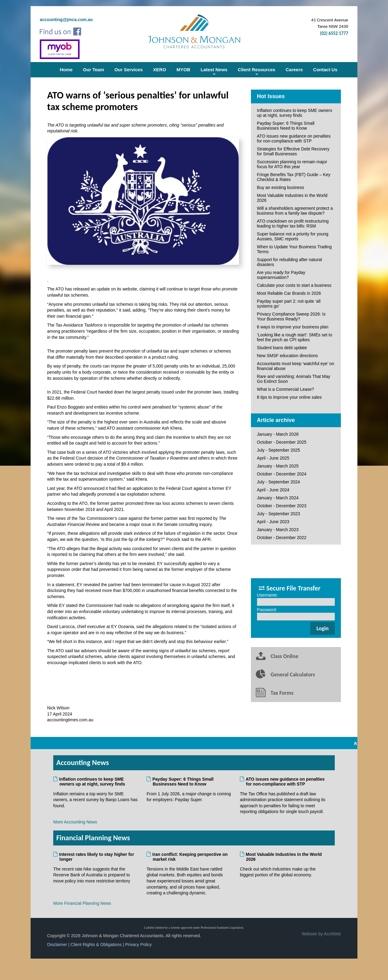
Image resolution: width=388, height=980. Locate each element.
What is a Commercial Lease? (286, 389)
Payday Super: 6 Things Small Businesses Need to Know (286, 126)
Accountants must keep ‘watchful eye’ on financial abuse (296, 366)
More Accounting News (75, 822)
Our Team (93, 70)
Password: (267, 610)
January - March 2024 (278, 498)
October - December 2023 (282, 506)
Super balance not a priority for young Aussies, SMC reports (293, 236)
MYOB (183, 70)
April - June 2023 (273, 522)
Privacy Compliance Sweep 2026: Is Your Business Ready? (291, 316)
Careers (294, 70)
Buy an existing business (281, 187)
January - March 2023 (278, 530)
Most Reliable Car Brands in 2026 (289, 293)
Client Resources (257, 70)
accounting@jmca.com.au (66, 20)
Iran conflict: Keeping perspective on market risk (190, 857)
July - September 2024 (279, 482)
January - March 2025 (278, 466)
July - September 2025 (279, 450)
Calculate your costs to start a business (294, 285)
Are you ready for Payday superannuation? (281, 275)
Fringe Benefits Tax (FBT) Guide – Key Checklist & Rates (294, 177)
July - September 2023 (279, 514)
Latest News (214, 70)
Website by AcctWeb (321, 934)
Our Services (129, 70)
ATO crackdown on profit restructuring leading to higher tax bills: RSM (293, 224)
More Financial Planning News (82, 903)
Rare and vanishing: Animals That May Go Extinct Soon (294, 379)
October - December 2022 (282, 538)
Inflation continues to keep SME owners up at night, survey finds (295, 113)
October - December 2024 (282, 474)
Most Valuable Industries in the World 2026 (292, 198)
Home (66, 70)
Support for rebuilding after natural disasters (289, 262)
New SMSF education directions (287, 356)
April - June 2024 (273, 490)
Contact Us (325, 70)
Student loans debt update (282, 348)
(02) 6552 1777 (334, 33)
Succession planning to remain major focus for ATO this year (292, 164)
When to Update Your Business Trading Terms (294, 249)
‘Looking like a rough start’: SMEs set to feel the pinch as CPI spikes (295, 337)
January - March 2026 (278, 434)
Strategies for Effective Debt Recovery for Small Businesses (293, 151)
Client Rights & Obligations (96, 945)
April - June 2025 (273, 458)
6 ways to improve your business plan (293, 327)
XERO (160, 70)
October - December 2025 (282, 442)
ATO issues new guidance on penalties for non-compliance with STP (294, 139)
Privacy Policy (138, 945)
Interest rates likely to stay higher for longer (97, 857)
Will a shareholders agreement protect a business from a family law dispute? (295, 211)
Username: (267, 595)
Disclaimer (57, 945)
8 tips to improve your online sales (289, 397)
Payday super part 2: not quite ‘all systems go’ (289, 304)
